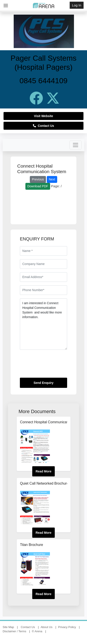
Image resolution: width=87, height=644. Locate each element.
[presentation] (53, 366)
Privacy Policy (67, 627)
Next (52, 179)
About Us (46, 627)
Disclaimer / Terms (14, 631)
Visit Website (44, 116)
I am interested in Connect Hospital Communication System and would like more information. (43, 324)
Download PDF (38, 186)
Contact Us (43, 126)
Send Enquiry (43, 383)
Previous (38, 179)
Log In (77, 5)
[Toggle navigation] (76, 145)
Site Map (8, 627)
